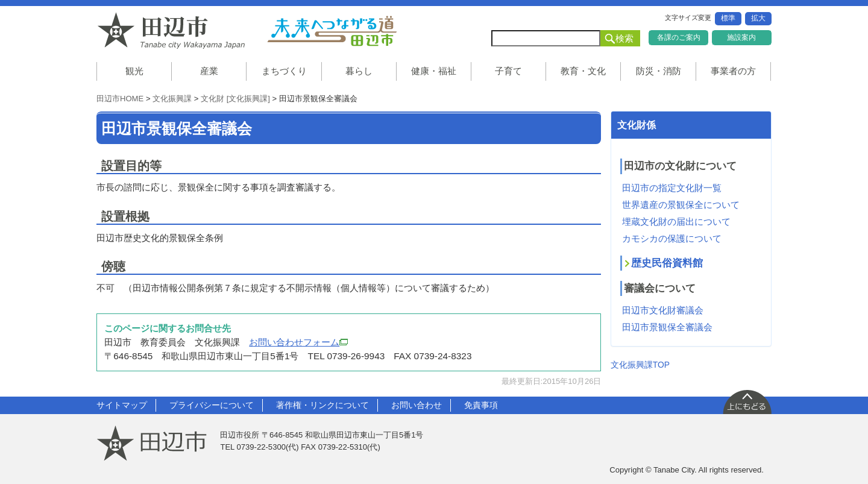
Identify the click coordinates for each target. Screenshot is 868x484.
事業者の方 (733, 71)
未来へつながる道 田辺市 (332, 31)
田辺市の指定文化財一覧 (672, 188)
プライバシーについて (212, 405)
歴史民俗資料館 (667, 263)
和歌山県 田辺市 (175, 31)
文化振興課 (172, 99)
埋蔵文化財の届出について (676, 222)
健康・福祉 (434, 71)
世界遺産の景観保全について (681, 205)
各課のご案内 (679, 37)
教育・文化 (583, 71)
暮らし (359, 71)
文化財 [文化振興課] (235, 99)
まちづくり (284, 71)
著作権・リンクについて (322, 405)
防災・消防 (659, 71)
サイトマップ (122, 405)
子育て (508, 71)
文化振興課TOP (640, 365)
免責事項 (481, 405)
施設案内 (741, 37)
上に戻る (747, 401)
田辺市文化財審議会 (663, 310)
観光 (134, 71)
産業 (209, 71)
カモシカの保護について (672, 238)
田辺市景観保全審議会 (667, 327)
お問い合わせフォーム (298, 342)
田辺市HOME (120, 99)
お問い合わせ (417, 405)
